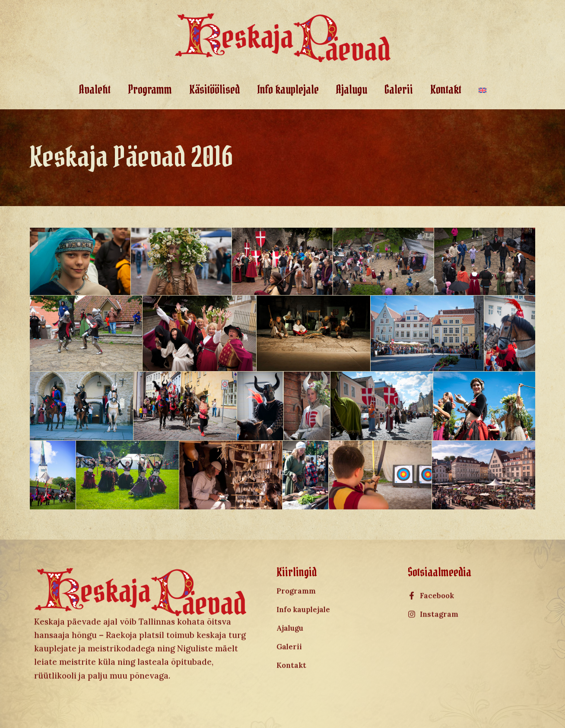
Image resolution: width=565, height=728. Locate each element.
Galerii (399, 90)
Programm (150, 90)
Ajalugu (352, 90)
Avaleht (95, 90)
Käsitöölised (214, 90)
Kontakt (446, 90)
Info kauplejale (288, 90)
